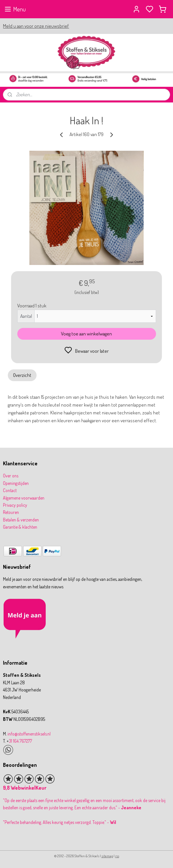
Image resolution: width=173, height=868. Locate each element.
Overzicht (22, 375)
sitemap (107, 856)
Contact (10, 490)
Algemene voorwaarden (24, 498)
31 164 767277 (20, 741)
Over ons (11, 476)
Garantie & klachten (20, 527)
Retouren (11, 512)
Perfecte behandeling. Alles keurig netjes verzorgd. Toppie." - (60, 822)
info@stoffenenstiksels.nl (29, 734)
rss (117, 856)
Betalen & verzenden (21, 520)
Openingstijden (16, 483)
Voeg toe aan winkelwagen (86, 334)
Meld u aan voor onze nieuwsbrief (36, 26)
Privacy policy (15, 505)
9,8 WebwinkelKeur (25, 788)
